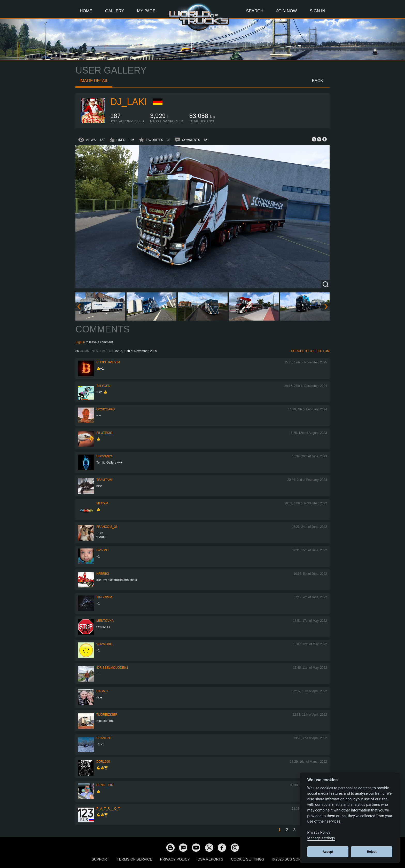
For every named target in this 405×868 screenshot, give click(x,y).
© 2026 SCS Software (293, 859)
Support (100, 859)
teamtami (104, 480)
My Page (146, 11)
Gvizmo (102, 550)
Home (86, 11)
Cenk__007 (105, 785)
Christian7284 (108, 362)
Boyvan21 (104, 456)
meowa (102, 503)
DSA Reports (210, 859)
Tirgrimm (104, 597)
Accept (328, 852)
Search (255, 11)
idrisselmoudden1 (112, 668)
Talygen (103, 386)
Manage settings (321, 838)
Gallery (115, 11)
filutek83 (104, 433)
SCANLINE (104, 738)
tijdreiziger (107, 715)
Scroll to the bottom (310, 351)
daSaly (102, 691)
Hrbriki (103, 574)
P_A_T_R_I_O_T (108, 809)
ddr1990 (103, 762)
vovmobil (104, 644)
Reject (372, 852)
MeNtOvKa (105, 621)
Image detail (94, 81)
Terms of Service (134, 859)
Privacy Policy (175, 859)
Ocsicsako (106, 409)
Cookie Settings (247, 859)
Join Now (286, 11)
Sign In (317, 11)
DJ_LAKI (129, 102)
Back (317, 81)
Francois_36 (107, 527)
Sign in (80, 342)
